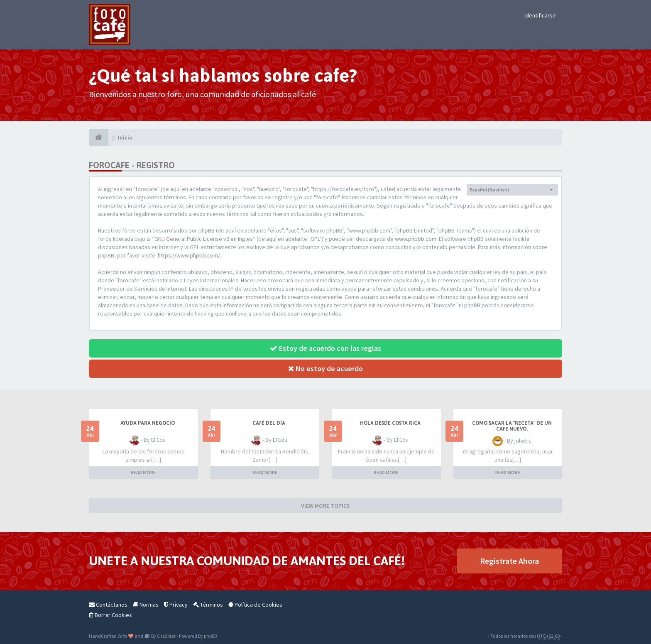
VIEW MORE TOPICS (325, 506)
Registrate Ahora (509, 561)
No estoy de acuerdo (325, 369)
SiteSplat (166, 636)
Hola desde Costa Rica (390, 423)
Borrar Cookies (110, 615)
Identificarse (540, 15)
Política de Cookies (255, 605)
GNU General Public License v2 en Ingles (204, 239)
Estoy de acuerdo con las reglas (325, 348)
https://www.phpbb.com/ (189, 255)
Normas (146, 605)
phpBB (210, 636)
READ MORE (143, 472)
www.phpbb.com (416, 239)
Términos (208, 605)
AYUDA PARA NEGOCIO (148, 423)
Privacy (176, 605)
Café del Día (269, 423)
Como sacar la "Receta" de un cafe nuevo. (512, 426)
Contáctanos (108, 605)
